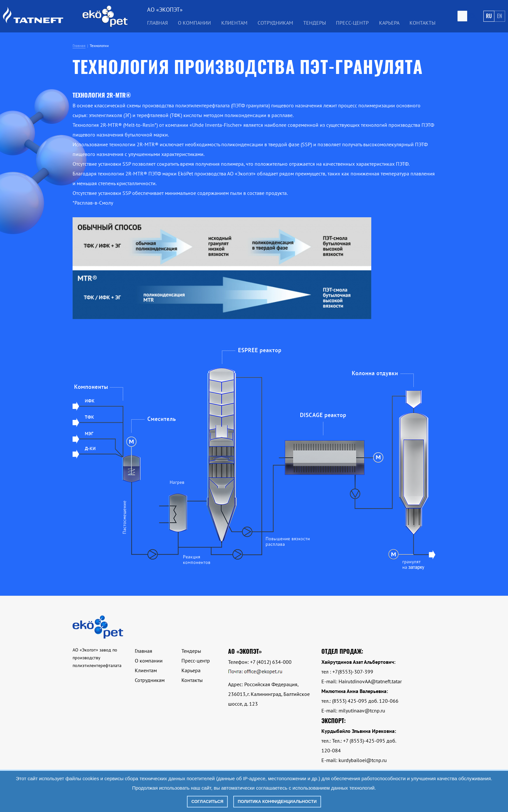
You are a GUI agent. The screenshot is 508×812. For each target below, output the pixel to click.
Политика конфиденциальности (277, 801)
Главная (157, 23)
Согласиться (208, 801)
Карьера (389, 23)
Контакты (422, 23)
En (500, 16)
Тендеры (315, 23)
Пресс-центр (352, 23)
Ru (489, 16)
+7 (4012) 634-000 (271, 662)
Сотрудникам (275, 23)
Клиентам (234, 23)
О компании (194, 23)
